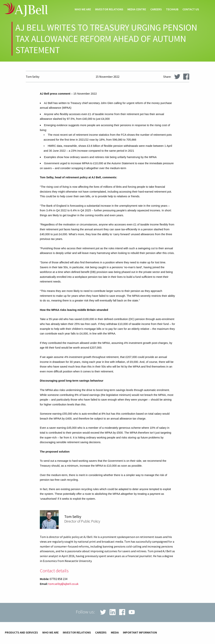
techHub (172, 9)
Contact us (191, 9)
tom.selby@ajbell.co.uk (63, 584)
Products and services (21, 633)
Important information (140, 633)
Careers (156, 9)
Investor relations (109, 9)
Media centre (137, 9)
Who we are (83, 9)
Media (115, 633)
